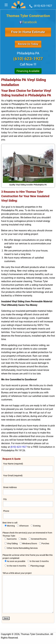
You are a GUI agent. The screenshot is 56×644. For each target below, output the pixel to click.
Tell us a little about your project (28, 592)
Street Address (28, 491)
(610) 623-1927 (40, 6)
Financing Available (28, 71)
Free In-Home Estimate (28, 32)
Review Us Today (28, 44)
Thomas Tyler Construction (28, 16)
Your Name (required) (28, 467)
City (28, 502)
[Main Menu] (6, 5)
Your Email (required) (28, 479)
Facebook (28, 22)
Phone (28, 514)
